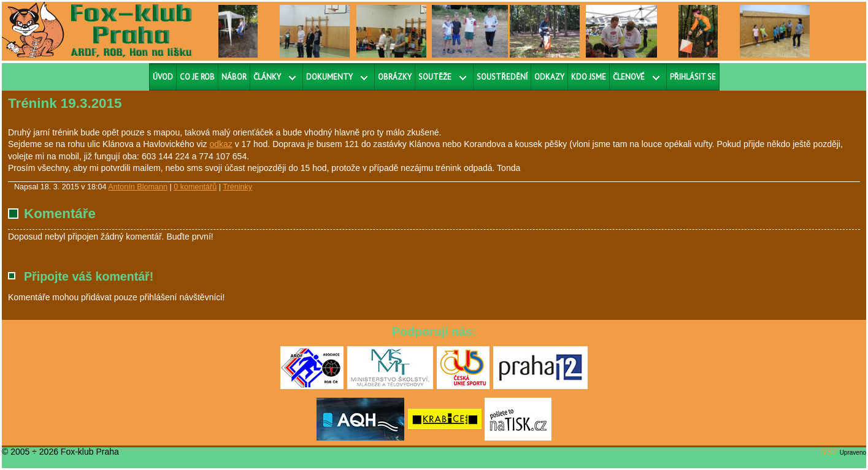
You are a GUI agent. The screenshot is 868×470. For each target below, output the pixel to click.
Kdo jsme (589, 77)
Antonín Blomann (138, 187)
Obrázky (395, 77)
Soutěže (435, 77)
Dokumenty (329, 77)
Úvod (163, 77)
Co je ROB (197, 77)
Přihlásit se (693, 77)
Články (267, 77)
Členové (629, 77)
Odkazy (549, 77)
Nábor (234, 77)
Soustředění (502, 77)
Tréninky (237, 187)
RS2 (829, 452)
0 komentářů (195, 187)
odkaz (221, 144)
